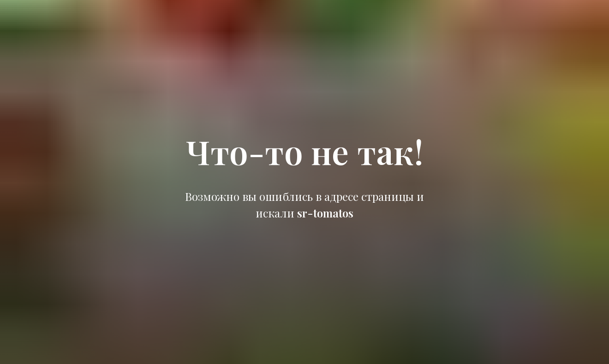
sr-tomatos (325, 213)
